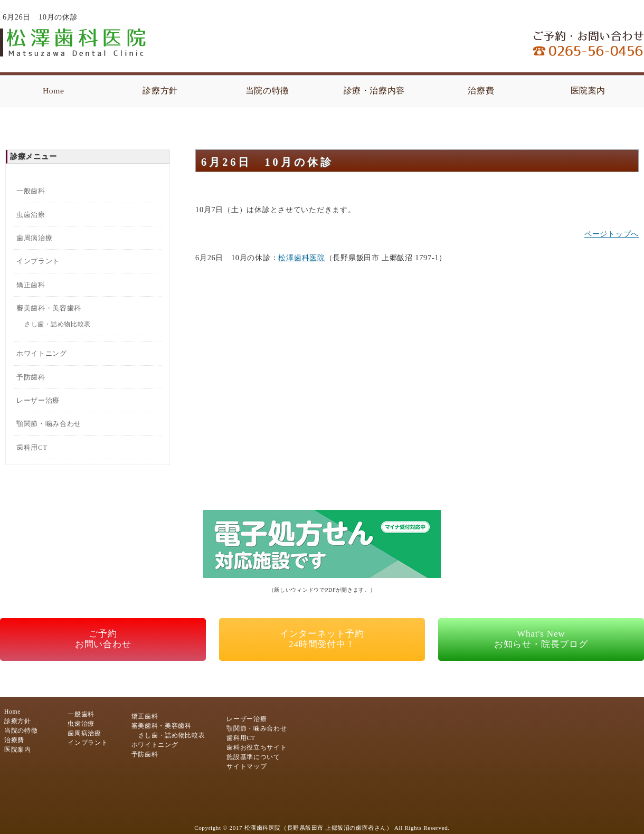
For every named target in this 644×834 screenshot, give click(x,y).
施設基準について (253, 757)
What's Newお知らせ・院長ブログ (541, 639)
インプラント (38, 261)
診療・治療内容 (375, 91)
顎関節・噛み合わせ (49, 424)
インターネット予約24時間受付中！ (322, 639)
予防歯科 (31, 377)
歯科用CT (32, 447)
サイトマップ (247, 767)
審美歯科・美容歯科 (49, 308)
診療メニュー (33, 156)
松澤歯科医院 (301, 258)
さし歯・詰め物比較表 (58, 324)
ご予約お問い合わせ (103, 639)
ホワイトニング (42, 353)
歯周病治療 (34, 238)
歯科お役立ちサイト (257, 748)
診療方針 (160, 91)
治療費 (481, 91)
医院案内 (588, 91)
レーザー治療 (38, 400)
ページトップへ (612, 234)
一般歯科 (31, 191)
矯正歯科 (31, 285)
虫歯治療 (31, 215)
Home (54, 91)
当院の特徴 (267, 91)
